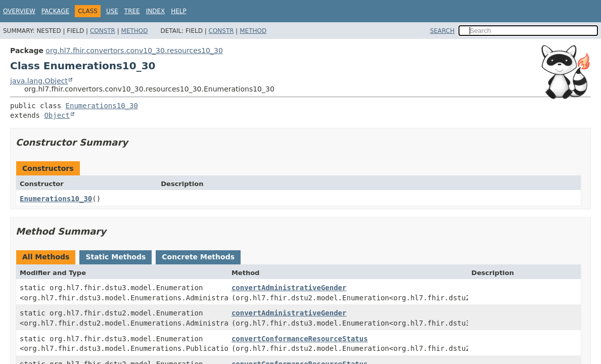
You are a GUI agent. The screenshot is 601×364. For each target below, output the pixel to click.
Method (135, 31)
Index (156, 11)
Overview (19, 11)
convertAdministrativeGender (289, 288)
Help (179, 11)
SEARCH (443, 31)
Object (57, 115)
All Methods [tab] (46, 257)
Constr (103, 31)
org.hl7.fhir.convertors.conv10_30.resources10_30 (134, 51)
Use (112, 11)
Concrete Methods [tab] (198, 257)
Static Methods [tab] (115, 257)
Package (55, 11)
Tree (132, 11)
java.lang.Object (39, 81)
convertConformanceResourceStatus (300, 339)
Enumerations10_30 (102, 106)
